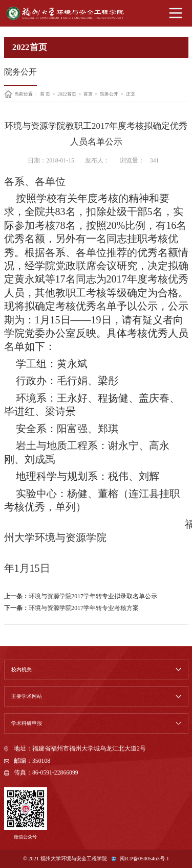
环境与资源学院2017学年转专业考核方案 (84, 608)
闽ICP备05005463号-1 (144, 859)
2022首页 (67, 94)
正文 (131, 94)
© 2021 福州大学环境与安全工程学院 (65, 859)
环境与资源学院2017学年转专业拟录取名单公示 (93, 596)
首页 (88, 94)
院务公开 (109, 94)
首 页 (45, 94)
